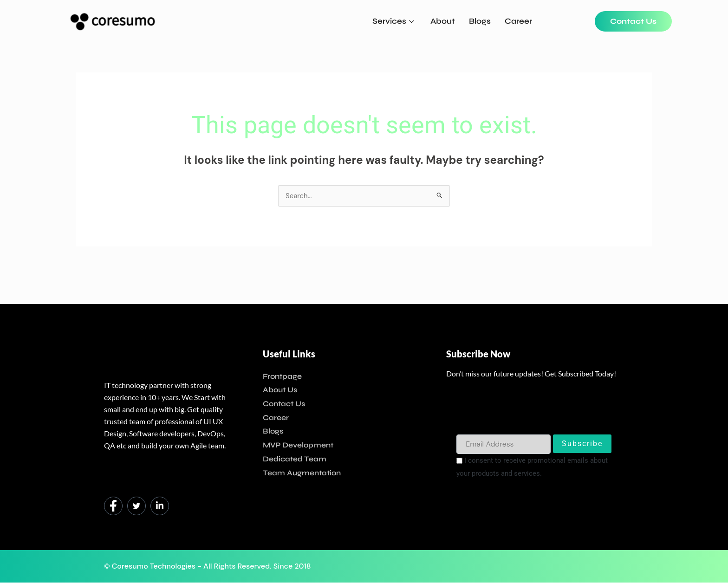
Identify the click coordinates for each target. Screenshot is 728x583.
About (443, 21)
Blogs (480, 21)
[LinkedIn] (160, 506)
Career (518, 21)
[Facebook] (113, 506)
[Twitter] (136, 506)
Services (394, 21)
